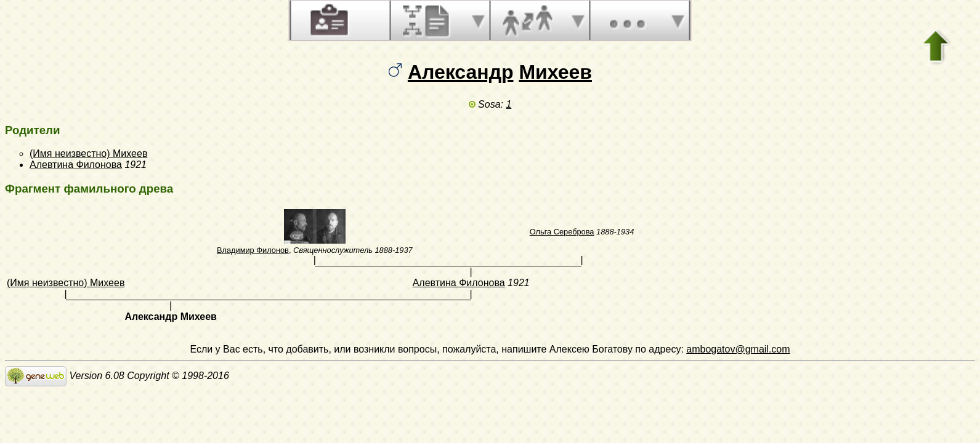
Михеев (555, 72)
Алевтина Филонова (76, 165)
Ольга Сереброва (562, 232)
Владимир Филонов (253, 250)
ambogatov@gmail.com (738, 349)
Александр (461, 72)
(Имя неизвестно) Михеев (88, 154)
